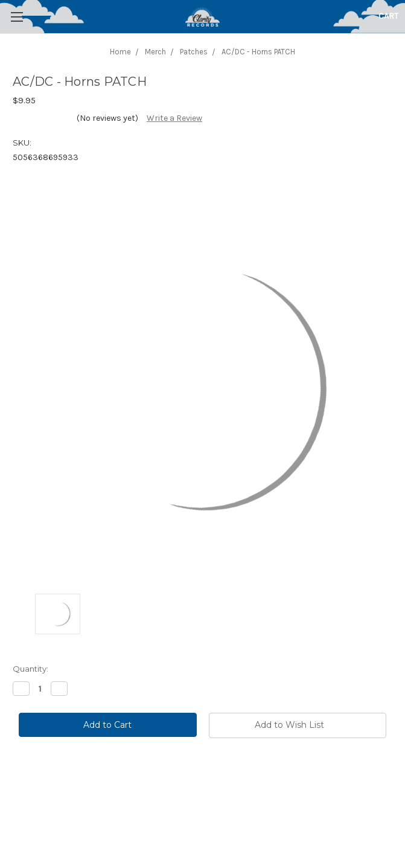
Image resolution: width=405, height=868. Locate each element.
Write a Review (174, 118)
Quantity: (30, 669)
